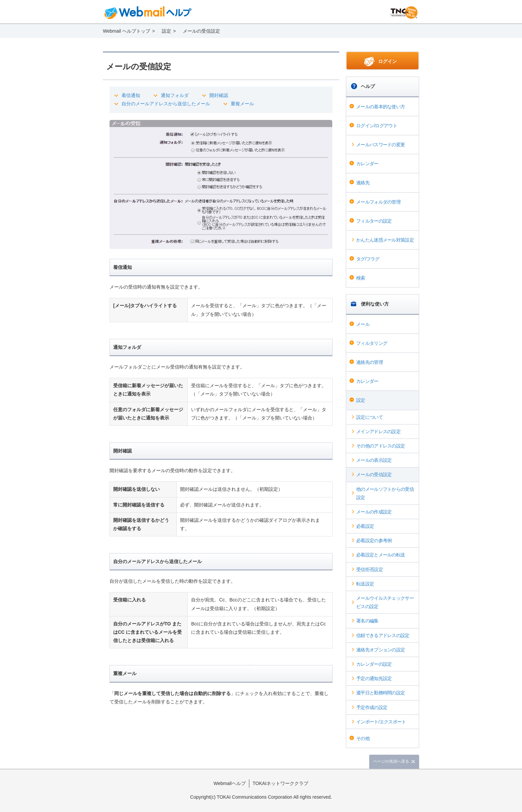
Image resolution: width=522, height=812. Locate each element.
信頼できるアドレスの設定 (383, 635)
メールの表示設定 (374, 460)
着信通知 (131, 95)
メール (363, 324)
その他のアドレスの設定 (381, 446)
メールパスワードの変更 (381, 145)
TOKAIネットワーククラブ (281, 783)
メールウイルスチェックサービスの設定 (385, 602)
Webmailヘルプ (230, 783)
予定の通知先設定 (374, 678)
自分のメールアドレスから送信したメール (166, 104)
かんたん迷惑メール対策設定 (385, 240)
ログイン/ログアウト (377, 126)
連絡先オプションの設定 (381, 650)
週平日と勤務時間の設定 (381, 693)
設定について (370, 417)
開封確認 (219, 95)
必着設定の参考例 (374, 540)
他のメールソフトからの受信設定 (385, 493)
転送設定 (365, 584)
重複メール (242, 104)
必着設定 (365, 526)
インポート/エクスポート (381, 722)
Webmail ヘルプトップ (127, 31)
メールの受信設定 (374, 474)
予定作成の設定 (372, 707)
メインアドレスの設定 (378, 431)
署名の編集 (367, 621)
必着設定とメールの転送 (381, 555)
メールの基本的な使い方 (381, 107)
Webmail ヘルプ (148, 13)
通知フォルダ (175, 95)
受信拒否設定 (370, 569)
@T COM (404, 12)
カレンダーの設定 (374, 664)
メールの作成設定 (374, 512)
